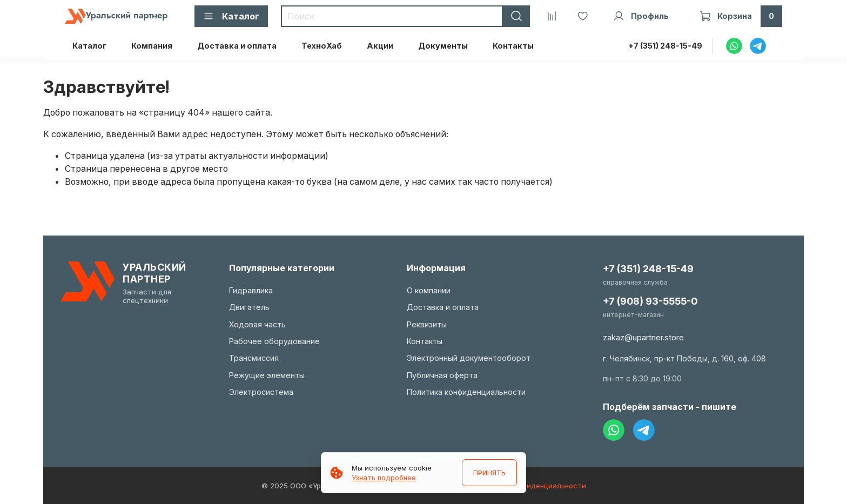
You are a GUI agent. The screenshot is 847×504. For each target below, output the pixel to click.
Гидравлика (251, 290)
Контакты (513, 46)
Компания (152, 46)
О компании (429, 290)
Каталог (89, 46)
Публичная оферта (442, 375)
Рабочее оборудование (274, 341)
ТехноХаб (322, 46)
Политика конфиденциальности (466, 392)
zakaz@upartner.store (643, 337)
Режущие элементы (267, 375)
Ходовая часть (257, 324)
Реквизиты (427, 324)
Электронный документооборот (469, 358)
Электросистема (261, 392)
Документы (443, 46)
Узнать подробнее (384, 478)
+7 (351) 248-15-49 (665, 46)
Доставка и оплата (237, 46)
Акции (380, 46)
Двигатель (249, 307)
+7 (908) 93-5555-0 (650, 301)
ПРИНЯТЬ (489, 473)
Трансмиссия (254, 358)
